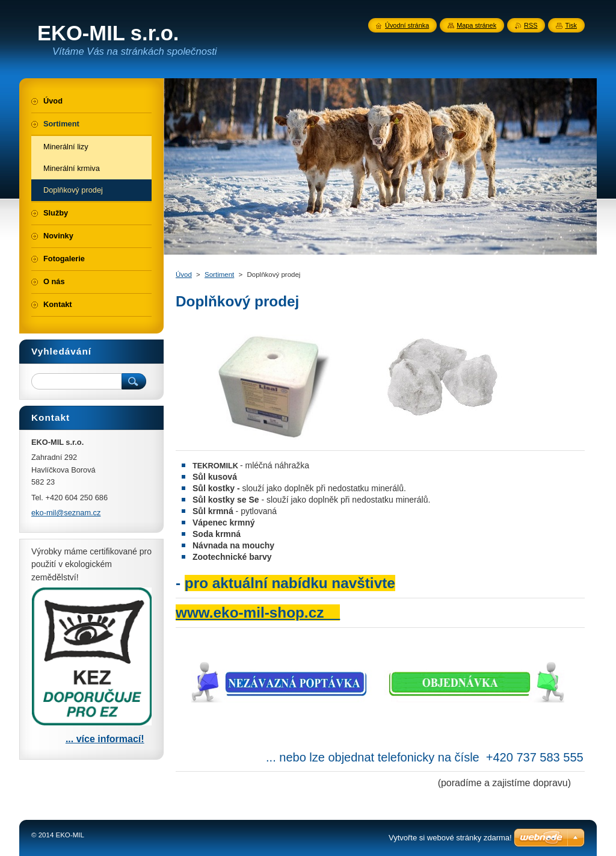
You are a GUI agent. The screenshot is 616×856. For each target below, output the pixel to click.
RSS (531, 25)
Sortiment (219, 274)
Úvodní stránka (407, 25)
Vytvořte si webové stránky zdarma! (450, 838)
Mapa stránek (476, 25)
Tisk (571, 25)
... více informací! (105, 739)
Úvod (184, 274)
